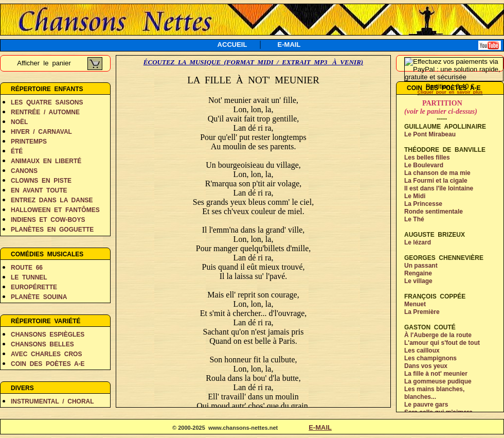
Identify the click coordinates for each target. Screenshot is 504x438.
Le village (418, 281)
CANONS (24, 171)
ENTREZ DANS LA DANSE (52, 200)
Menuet (415, 304)
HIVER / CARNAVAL (41, 132)
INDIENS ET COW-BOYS (48, 220)
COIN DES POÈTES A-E (48, 364)
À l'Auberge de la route (438, 335)
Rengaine (418, 273)
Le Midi (415, 196)
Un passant (421, 266)
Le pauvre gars (426, 405)
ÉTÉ (17, 151)
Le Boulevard (424, 165)
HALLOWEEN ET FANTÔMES (55, 210)
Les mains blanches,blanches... (434, 393)
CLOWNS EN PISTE (41, 181)
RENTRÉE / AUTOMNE (45, 112)
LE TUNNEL (29, 277)
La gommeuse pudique (438, 381)
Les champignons (430, 358)
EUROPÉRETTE (34, 287)
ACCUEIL (232, 45)
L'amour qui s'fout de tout (442, 343)
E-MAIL (289, 45)
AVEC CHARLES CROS (46, 354)
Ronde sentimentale (434, 212)
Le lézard (418, 242)
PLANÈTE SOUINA (39, 297)
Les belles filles (427, 157)
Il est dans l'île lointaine (439, 188)
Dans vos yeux (426, 366)
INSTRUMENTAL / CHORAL (52, 401)
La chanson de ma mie (437, 173)
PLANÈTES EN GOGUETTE (52, 230)
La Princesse (423, 204)
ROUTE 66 (27, 268)
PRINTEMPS (29, 142)
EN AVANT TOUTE (39, 190)
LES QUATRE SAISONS (47, 102)
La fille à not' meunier (436, 374)
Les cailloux (422, 351)
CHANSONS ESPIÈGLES (48, 335)
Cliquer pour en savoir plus (450, 92)
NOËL (19, 122)
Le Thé (414, 219)
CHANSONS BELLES (42, 344)
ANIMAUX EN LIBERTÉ (46, 161)
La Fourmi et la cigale (436, 181)
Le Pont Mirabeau (430, 134)
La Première (422, 312)
